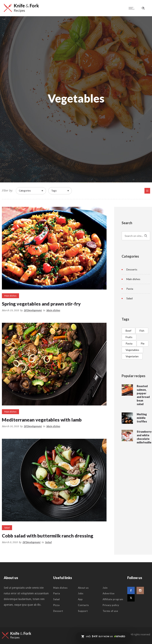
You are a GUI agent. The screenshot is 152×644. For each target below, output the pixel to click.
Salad (129, 298)
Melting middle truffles (142, 418)
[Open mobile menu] (132, 8)
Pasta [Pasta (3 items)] (129, 343)
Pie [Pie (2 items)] (143, 343)
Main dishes (133, 279)
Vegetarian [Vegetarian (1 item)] (132, 356)
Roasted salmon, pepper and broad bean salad (143, 395)
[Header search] (143, 8)
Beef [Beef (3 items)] (128, 331)
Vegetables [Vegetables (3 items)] (132, 350)
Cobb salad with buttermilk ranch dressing (48, 536)
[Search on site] (136, 236)
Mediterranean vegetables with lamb (42, 420)
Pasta (130, 289)
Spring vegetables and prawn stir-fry (41, 304)
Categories (25, 191)
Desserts (132, 269)
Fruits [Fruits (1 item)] (129, 337)
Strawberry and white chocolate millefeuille (144, 437)
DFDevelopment (33, 310)
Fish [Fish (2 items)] (142, 331)
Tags (54, 191)
